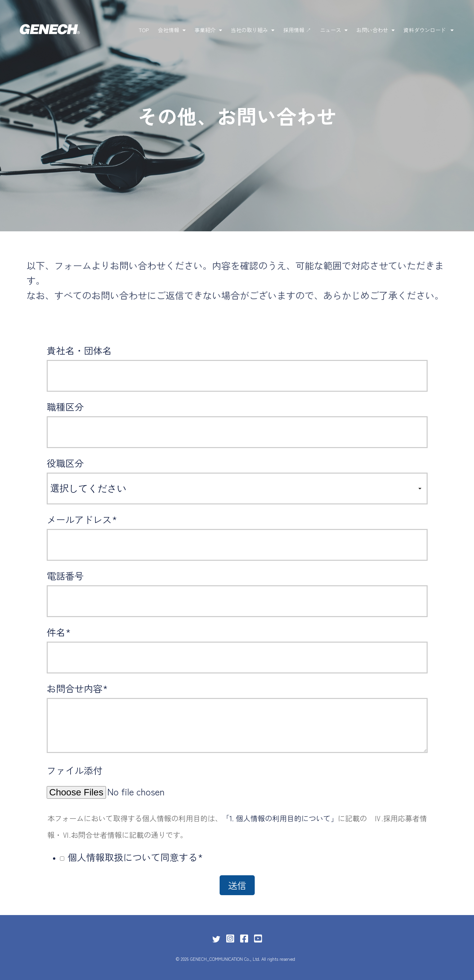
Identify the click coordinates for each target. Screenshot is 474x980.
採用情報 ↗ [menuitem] (297, 30)
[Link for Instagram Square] (230, 938)
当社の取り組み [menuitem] (249, 30)
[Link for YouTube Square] (258, 938)
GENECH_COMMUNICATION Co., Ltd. (225, 959)
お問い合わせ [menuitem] (372, 30)
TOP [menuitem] (144, 30)
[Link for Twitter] (216, 939)
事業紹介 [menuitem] (205, 30)
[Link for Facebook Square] (244, 938)
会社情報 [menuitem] (169, 30)
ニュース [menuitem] (331, 30)
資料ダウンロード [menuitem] (425, 30)
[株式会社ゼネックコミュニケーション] (50, 30)
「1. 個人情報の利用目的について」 (280, 818)
